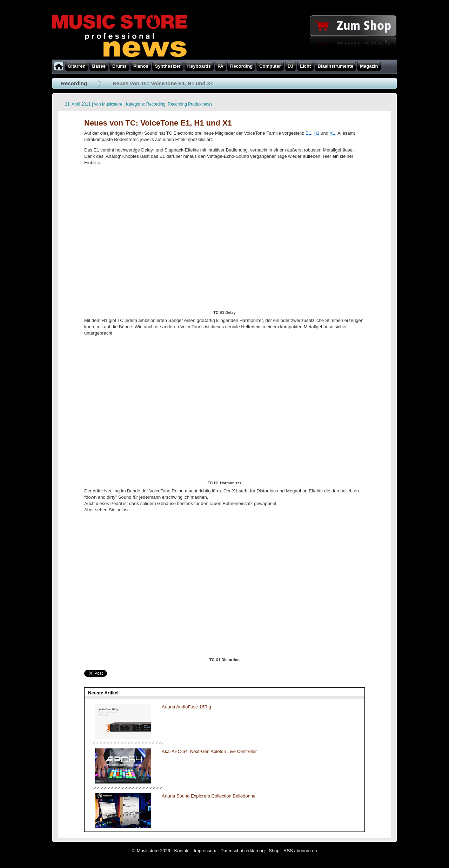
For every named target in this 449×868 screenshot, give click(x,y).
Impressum (205, 851)
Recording (74, 83)
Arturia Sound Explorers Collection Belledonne (209, 796)
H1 (317, 133)
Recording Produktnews (190, 104)
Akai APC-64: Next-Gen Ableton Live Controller (209, 751)
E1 (308, 133)
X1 (333, 133)
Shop (274, 851)
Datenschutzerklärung (242, 851)
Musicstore (112, 104)
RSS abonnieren (300, 851)
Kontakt (182, 851)
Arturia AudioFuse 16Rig (186, 707)
